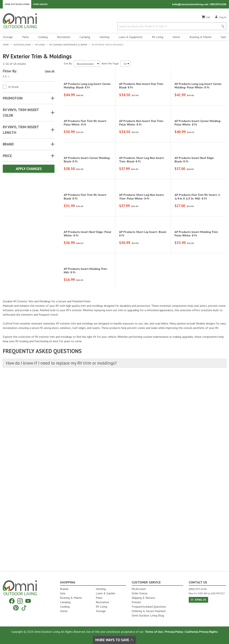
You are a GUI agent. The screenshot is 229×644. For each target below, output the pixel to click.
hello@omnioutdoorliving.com (191, 5)
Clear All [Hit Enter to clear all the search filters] (50, 72)
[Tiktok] (24, 608)
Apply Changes (29, 170)
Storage (8, 38)
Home (176, 38)
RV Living (158, 38)
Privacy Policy (174, 632)
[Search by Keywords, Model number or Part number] (169, 27)
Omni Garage (40, 5)
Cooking (43, 38)
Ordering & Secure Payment (149, 611)
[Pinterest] (16, 608)
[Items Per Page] (125, 65)
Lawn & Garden (106, 593)
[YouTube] (28, 601)
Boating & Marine (200, 38)
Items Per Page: (110, 65)
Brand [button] (8, 145)
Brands (64, 589)
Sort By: (68, 65)
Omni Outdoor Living (17, 5)
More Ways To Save (115, 640)
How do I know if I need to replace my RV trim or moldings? (66, 557)
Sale (223, 38)
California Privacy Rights (201, 632)
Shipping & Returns (143, 598)
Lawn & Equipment (131, 38)
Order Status (140, 593)
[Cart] (206, 18)
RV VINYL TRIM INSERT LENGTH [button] (21, 131)
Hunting (104, 38)
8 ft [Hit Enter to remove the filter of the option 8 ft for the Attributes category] (6, 78)
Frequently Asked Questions (149, 607)
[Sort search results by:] (87, 65)
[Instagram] (20, 601)
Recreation (64, 38)
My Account (139, 589)
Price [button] (7, 157)
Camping (85, 38)
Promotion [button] (13, 99)
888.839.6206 (218, 5)
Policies (136, 602)
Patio (25, 38)
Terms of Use (154, 632)
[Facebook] (12, 601)
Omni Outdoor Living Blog (148, 615)
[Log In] (220, 18)
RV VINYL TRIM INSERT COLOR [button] (21, 114)
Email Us (198, 600)
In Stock (13, 88)
